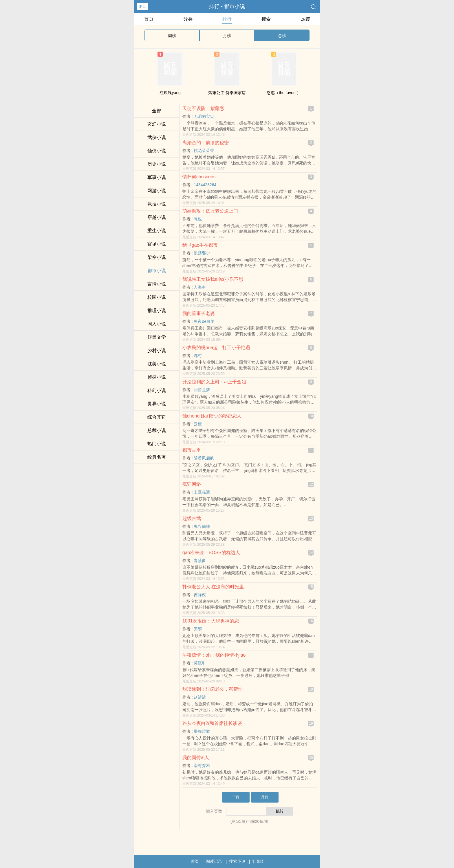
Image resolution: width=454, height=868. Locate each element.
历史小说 (157, 164)
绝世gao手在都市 (200, 245)
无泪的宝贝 (204, 116)
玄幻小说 (157, 124)
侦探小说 (157, 377)
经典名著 (157, 457)
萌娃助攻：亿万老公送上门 (210, 211)
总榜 (282, 36)
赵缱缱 (200, 697)
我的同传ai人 (196, 758)
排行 (227, 19)
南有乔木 (202, 766)
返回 (143, 7)
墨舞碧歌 (202, 731)
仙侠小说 (157, 151)
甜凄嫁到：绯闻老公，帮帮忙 (213, 689)
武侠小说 (157, 137)
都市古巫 (192, 450)
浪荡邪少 (202, 253)
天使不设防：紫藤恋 (203, 108)
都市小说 (157, 271)
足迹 (305, 19)
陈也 (198, 219)
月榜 (227, 36)
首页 (149, 19)
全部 (157, 111)
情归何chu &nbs (199, 177)
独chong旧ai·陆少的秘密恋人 (212, 416)
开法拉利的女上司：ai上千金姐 (214, 382)
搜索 (266, 19)
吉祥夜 (200, 595)
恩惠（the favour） (284, 93)
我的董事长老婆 (199, 313)
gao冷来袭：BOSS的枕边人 (211, 553)
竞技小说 (157, 204)
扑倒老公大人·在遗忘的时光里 (213, 587)
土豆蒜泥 (202, 492)
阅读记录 (214, 861)
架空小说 (157, 257)
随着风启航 (204, 458)
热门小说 (157, 444)
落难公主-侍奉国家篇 (227, 93)
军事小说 (157, 177)
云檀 (198, 424)
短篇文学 (157, 337)
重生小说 (157, 231)
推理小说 (157, 311)
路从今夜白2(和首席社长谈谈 (212, 723)
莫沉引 (200, 663)
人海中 (200, 287)
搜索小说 (237, 861)
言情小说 (157, 284)
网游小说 (157, 191)
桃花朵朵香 (204, 151)
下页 (236, 797)
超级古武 (192, 518)
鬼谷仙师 (202, 526)
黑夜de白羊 (204, 321)
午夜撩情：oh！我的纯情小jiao (214, 655)
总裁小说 (157, 430)
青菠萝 (200, 561)
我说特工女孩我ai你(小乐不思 (213, 279)
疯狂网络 (192, 484)
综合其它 (157, 417)
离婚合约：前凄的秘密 (206, 143)
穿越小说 (157, 217)
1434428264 (205, 185)
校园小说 (157, 297)
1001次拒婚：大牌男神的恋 (211, 621)
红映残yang (170, 93)
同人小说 (157, 324)
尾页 (265, 797)
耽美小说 (157, 364)
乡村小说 (157, 350)
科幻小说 (157, 390)
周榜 (172, 36)
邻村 (198, 356)
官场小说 (157, 244)
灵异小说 (157, 404)
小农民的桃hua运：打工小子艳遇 (216, 348)
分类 (188, 19)
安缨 (198, 629)
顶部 (258, 861)
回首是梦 (202, 390)
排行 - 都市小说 (227, 6)
